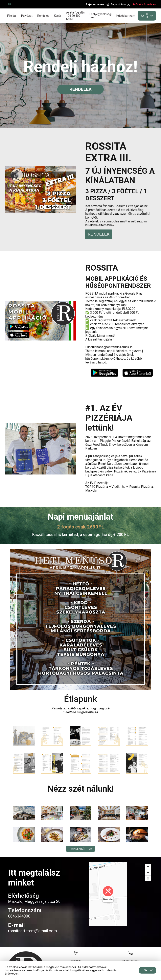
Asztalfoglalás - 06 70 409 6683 (75, 16)
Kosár (58, 16)
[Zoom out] (148, 873)
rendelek (80, 89)
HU (9, 4)
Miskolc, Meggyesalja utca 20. (35, 901)
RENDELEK (99, 234)
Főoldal (12, 16)
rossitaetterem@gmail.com (32, 931)
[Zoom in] (148, 867)
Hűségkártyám (126, 16)
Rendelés (43, 16)
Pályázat (27, 16)
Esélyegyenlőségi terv (101, 16)
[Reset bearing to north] (148, 878)
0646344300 (19, 916)
